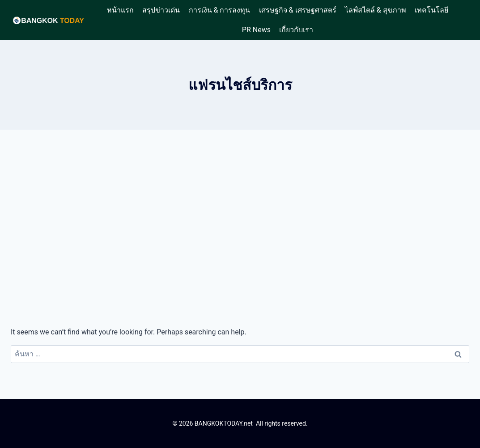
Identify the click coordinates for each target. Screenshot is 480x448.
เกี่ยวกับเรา (296, 30)
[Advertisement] (240, 228)
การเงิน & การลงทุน (220, 10)
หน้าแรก (120, 10)
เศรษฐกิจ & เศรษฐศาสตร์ (298, 10)
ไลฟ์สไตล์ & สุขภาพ (376, 10)
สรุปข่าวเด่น (161, 10)
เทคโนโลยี (431, 10)
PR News (256, 30)
